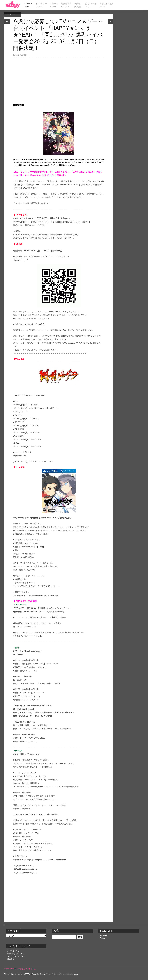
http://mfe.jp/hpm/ (20, 260)
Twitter (102, 938)
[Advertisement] (59, 79)
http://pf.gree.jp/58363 (22, 809)
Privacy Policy (51, 974)
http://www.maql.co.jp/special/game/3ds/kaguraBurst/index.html (39, 860)
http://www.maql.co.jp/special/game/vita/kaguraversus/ (36, 595)
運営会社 (11, 959)
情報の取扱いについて (16, 954)
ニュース (11, 14)
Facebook (104, 936)
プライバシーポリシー (16, 956)
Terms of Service (67, 974)
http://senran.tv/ (20, 456)
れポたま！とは (13, 951)
